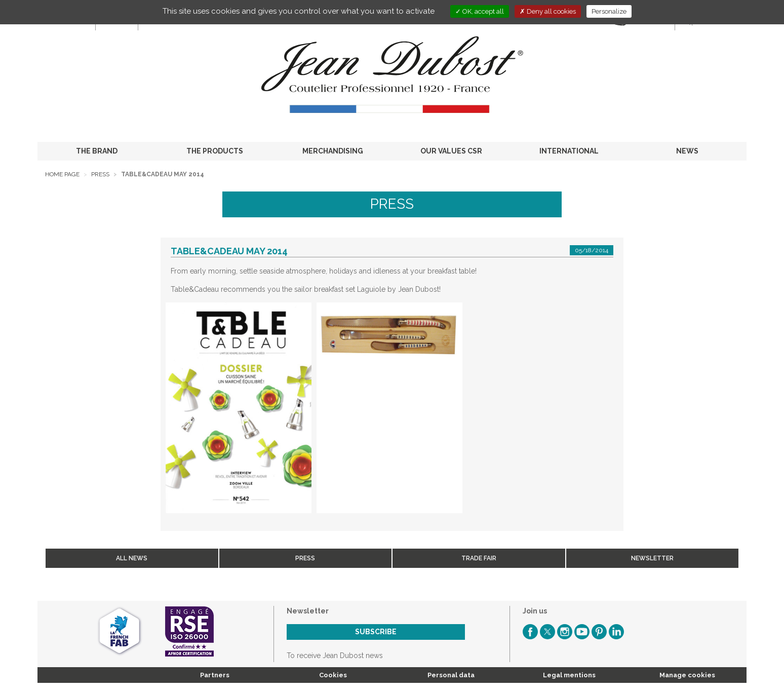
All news (132, 558)
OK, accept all (480, 11)
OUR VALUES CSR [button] (451, 151)
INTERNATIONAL (569, 151)
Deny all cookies (548, 11)
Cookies (333, 675)
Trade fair (479, 558)
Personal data (451, 675)
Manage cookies (687, 675)
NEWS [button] (687, 151)
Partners (215, 675)
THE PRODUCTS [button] (215, 151)
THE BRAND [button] (97, 151)
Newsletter (652, 558)
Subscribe (376, 632)
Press (100, 174)
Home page (62, 174)
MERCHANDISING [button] (333, 151)
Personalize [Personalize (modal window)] (609, 11)
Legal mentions (569, 675)
